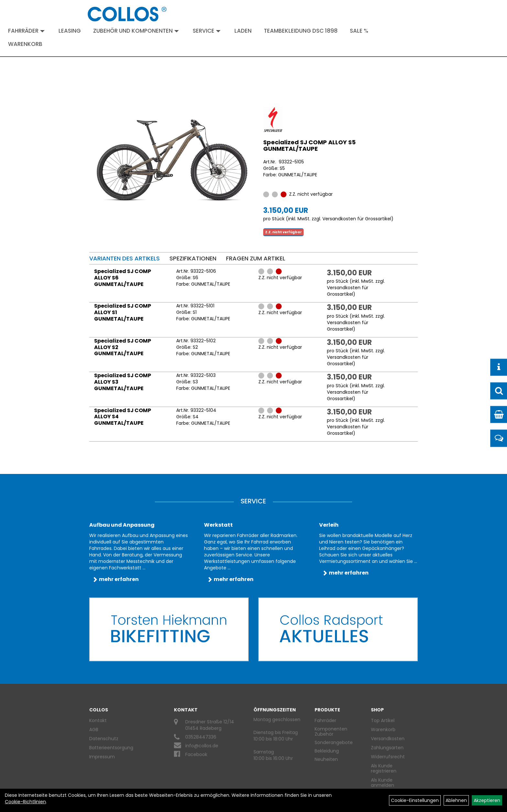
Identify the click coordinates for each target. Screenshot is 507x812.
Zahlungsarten (387, 748)
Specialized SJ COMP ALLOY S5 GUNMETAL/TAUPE (309, 145)
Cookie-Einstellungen (415, 800)
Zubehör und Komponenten (136, 31)
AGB (94, 730)
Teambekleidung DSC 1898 (301, 31)
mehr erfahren (119, 579)
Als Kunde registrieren (384, 768)
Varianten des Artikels (124, 258)
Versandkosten (388, 739)
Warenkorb (25, 44)
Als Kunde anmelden (383, 783)
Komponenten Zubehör (331, 731)
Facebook (196, 754)
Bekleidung (327, 751)
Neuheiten (326, 759)
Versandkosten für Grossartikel (357, 219)
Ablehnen (456, 800)
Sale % (359, 31)
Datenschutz (104, 739)
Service (207, 31)
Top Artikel (383, 720)
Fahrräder (26, 31)
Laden (243, 31)
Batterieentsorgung (111, 748)
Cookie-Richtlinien (25, 802)
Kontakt (98, 720)
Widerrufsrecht (388, 757)
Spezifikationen (193, 258)
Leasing (70, 31)
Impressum (102, 757)
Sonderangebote (334, 742)
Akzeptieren (487, 800)
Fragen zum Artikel (256, 258)
